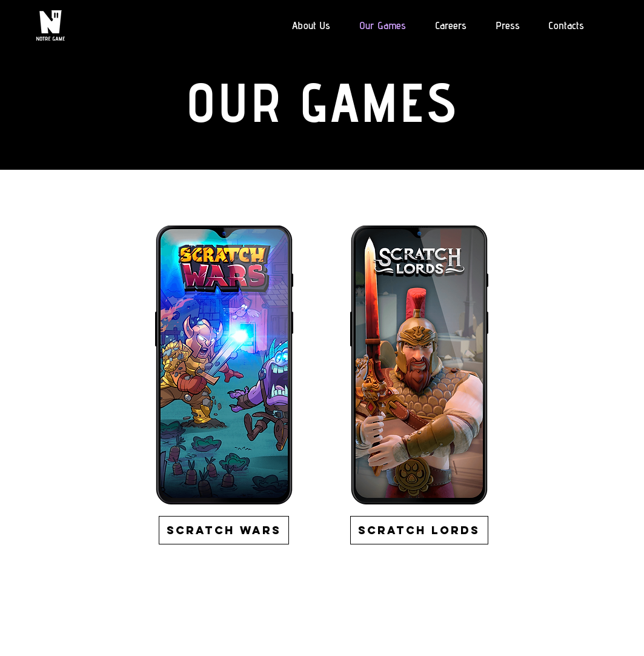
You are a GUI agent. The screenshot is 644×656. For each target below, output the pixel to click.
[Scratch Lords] (419, 530)
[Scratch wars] (224, 530)
